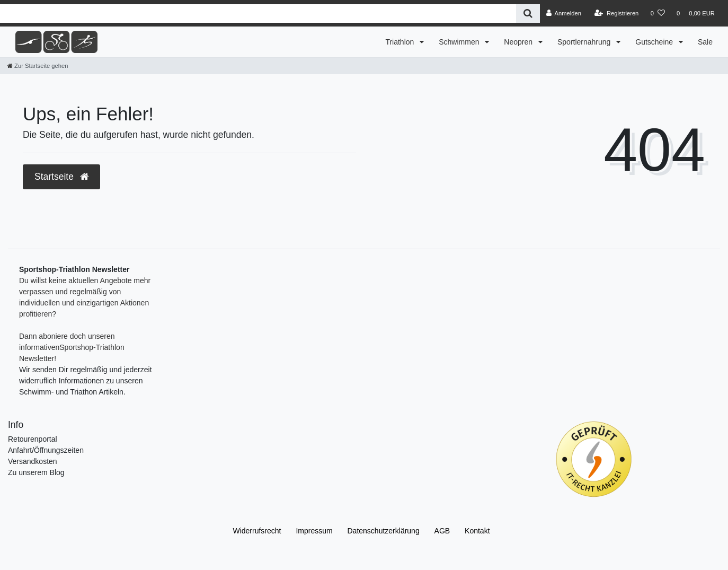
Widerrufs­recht (257, 531)
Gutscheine (655, 42)
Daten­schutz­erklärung (384, 531)
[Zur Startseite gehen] (38, 66)
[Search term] (258, 14)
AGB (442, 531)
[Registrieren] (616, 13)
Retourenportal (33, 439)
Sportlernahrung (585, 42)
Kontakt (477, 531)
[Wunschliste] (658, 13)
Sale (705, 42)
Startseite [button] (61, 177)
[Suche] (528, 14)
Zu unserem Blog (36, 472)
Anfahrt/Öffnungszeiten (46, 450)
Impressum (314, 531)
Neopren (519, 42)
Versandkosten (33, 461)
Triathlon (401, 42)
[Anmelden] (563, 13)
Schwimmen (460, 42)
